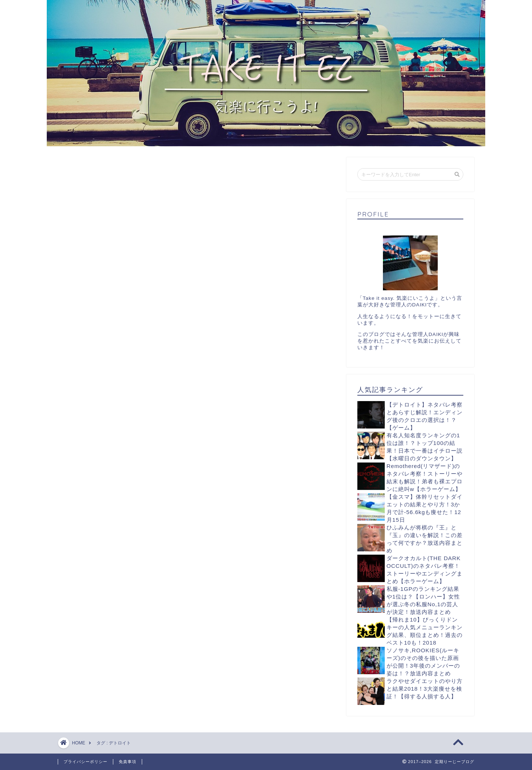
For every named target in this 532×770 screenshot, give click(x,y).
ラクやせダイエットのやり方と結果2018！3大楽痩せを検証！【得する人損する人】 (425, 689)
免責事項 (128, 762)
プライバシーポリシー (85, 762)
